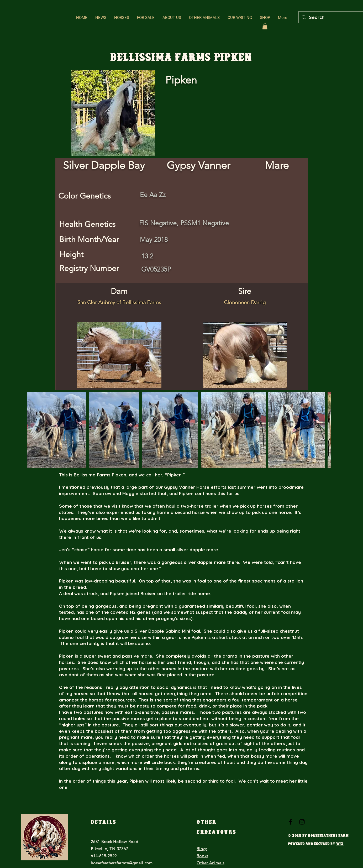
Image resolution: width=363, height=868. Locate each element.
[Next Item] (322, 430)
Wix (340, 844)
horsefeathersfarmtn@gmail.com (122, 863)
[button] (122, 18)
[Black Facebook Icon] (290, 822)
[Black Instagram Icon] (302, 822)
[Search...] (335, 17)
